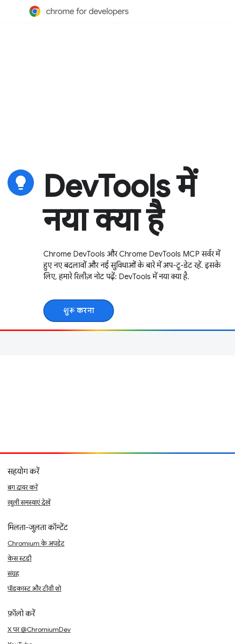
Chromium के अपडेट (36, 543)
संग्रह (13, 573)
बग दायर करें (23, 487)
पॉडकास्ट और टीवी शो (34, 588)
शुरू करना (79, 311)
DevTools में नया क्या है (119, 203)
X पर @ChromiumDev (39, 629)
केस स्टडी (20, 558)
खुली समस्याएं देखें (29, 502)
